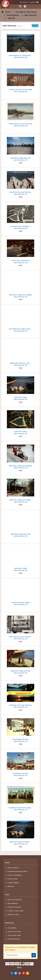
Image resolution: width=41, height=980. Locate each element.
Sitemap (11, 886)
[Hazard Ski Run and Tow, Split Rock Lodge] (20, 182)
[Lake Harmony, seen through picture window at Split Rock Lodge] (20, 627)
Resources (9, 923)
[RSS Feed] (28, 973)
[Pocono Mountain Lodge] (20, 593)
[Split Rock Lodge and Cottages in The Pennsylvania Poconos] (20, 490)
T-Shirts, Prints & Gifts (16, 911)
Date (35, 26)
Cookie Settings (13, 883)
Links (7, 895)
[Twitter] (16, 973)
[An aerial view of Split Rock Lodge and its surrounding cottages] (20, 216)
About (7, 863)
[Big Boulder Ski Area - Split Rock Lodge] (20, 353)
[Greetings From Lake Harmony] (20, 695)
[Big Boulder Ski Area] (20, 729)
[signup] (34, 955)
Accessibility (12, 928)
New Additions (13, 903)
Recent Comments (14, 932)
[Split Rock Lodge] (20, 387)
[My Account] (25, 6)
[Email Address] (18, 955)
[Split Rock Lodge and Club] (20, 148)
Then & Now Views (14, 935)
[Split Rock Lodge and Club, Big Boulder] (20, 832)
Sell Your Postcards (15, 900)
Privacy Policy (13, 879)
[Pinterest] (24, 973)
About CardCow (13, 868)
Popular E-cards (14, 915)
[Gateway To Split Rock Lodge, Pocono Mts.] (20, 798)
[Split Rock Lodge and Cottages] (20, 285)
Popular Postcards (14, 907)
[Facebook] (12, 973)
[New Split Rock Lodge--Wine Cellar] (20, 319)
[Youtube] (20, 973)
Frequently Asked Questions (18, 871)
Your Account (24, 2)
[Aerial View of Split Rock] (20, 251)
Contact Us (33, 2)
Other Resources (14, 939)
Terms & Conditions (15, 875)
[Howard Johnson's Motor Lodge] (20, 80)
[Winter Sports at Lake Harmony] (20, 114)
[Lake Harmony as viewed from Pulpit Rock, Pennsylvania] (20, 45)
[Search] (20, 6)
